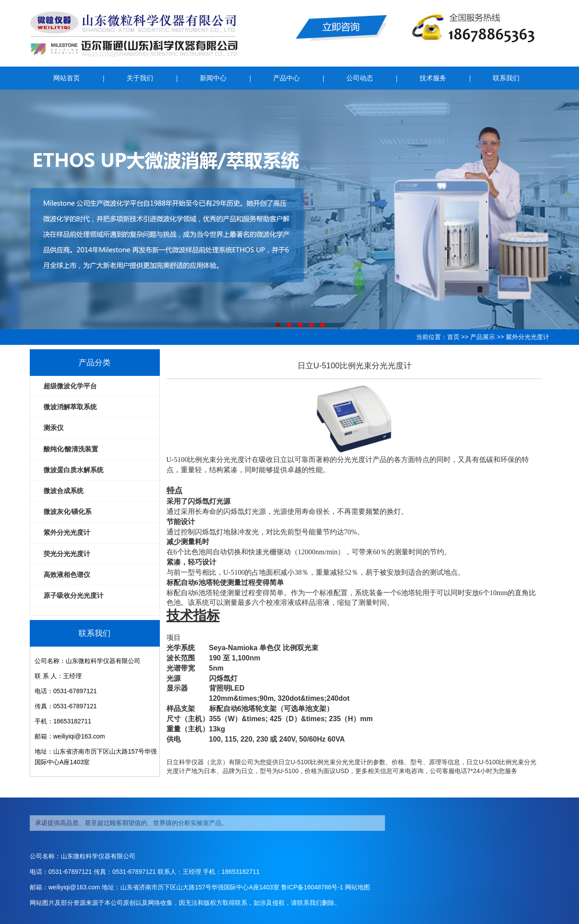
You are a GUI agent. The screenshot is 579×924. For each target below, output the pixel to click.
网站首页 (67, 78)
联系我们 (506, 78)
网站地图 (357, 887)
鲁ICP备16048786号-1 (312, 887)
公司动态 (360, 78)
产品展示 (483, 337)
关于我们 (140, 78)
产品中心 (286, 78)
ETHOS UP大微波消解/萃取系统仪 (289, 209)
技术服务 (433, 78)
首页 (453, 337)
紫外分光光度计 (527, 337)
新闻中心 (213, 78)
